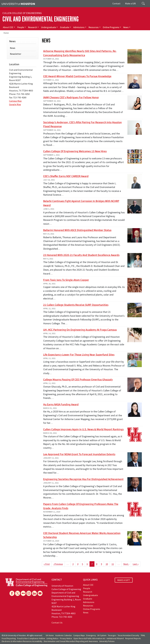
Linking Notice (52, 638)
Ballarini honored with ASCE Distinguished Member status (77, 230)
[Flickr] (23, 593)
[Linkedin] (34, 593)
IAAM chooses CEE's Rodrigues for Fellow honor (71, 97)
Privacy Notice (66, 638)
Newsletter (16, 54)
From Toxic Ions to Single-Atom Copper (66, 280)
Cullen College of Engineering (22, 13)
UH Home (50, 635)
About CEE (8, 27)
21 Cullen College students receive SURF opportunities (76, 305)
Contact (116, 3)
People (21, 27)
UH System (102, 635)
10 (107, 564)
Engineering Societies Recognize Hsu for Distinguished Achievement (83, 479)
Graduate (65, 27)
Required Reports (133, 638)
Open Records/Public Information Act (89, 638)
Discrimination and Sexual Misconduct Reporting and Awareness (71, 641)
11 (113, 564)
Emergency (91, 635)
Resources (94, 27)
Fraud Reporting (9, 638)
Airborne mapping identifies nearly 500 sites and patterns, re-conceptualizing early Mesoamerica (80, 53)
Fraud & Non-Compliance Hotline (31, 638)
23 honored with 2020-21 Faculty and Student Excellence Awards (81, 255)
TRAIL (143, 635)
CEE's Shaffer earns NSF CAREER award (66, 176)
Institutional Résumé (115, 638)
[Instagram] (29, 593)
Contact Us (57, 623)
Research (33, 27)
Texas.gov (112, 635)
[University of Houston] (18, 4)
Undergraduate (49, 27)
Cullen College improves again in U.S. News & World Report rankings (83, 429)
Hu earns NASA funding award (61, 404)
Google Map (15, 104)
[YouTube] (40, 593)
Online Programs (111, 27)
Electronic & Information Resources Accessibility (22, 641)
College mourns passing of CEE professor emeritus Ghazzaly (78, 380)
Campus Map (15, 101)
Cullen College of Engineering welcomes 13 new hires (75, 151)
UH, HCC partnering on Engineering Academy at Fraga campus (80, 330)
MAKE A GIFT (124, 580)
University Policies (107, 641)
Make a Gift (130, 3)
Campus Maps (79, 635)
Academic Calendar (64, 635)
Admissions (79, 27)
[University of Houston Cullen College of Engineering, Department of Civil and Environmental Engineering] (26, 582)
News (126, 27)
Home (6, 33)
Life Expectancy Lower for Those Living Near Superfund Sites (79, 355)
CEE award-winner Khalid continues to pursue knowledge (77, 76)
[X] (18, 593)
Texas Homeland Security (128, 635)
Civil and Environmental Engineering (41, 19)
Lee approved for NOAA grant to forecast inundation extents (79, 454)
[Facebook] (12, 593)
